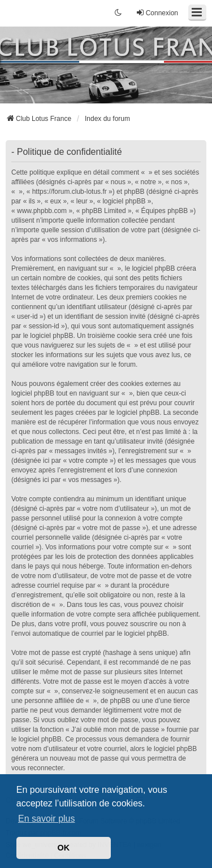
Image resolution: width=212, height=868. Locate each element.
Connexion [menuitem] (157, 13)
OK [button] (64, 848)
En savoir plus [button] (47, 819)
